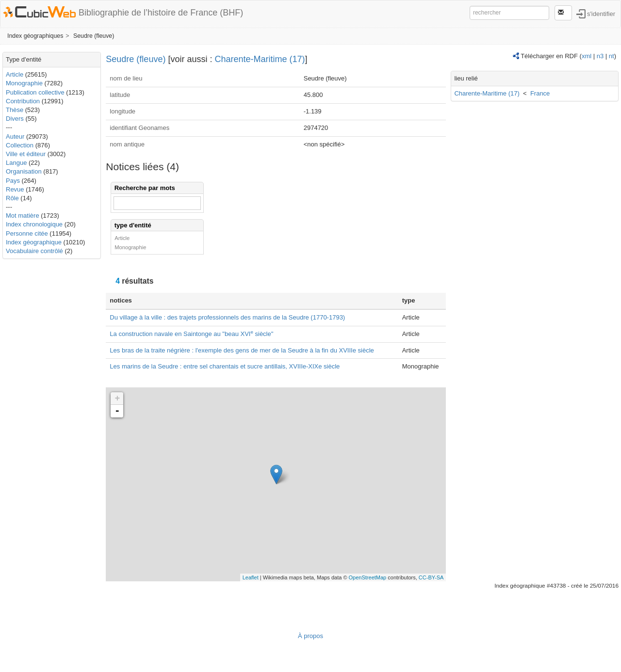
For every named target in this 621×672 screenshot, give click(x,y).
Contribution (23, 101)
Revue (15, 189)
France (540, 93)
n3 (600, 56)
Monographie (24, 83)
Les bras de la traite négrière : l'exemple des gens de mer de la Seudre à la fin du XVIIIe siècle (242, 350)
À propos (310, 636)
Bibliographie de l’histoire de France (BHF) (161, 13)
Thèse (15, 110)
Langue (16, 163)
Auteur (15, 136)
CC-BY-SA (431, 577)
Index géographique (34, 242)
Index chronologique (34, 224)
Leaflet (251, 577)
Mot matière (23, 216)
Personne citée (27, 233)
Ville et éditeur (27, 154)
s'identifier (601, 13)
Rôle (12, 198)
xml (587, 56)
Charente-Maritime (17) (260, 59)
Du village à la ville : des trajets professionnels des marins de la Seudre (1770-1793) (227, 317)
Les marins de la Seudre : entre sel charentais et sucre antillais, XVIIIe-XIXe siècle (225, 366)
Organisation (24, 171)
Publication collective (35, 92)
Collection (20, 145)
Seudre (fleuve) (94, 36)
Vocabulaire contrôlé (34, 251)
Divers (15, 119)
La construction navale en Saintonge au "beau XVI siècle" (191, 334)
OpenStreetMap (368, 577)
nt (612, 56)
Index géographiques (35, 36)
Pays (13, 181)
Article (15, 74)
